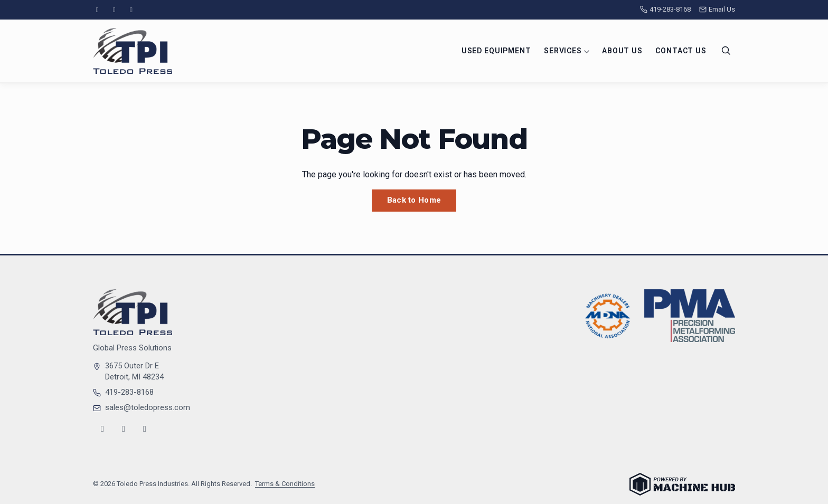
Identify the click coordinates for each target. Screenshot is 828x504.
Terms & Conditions (285, 484)
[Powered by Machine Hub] (682, 484)
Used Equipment (496, 51)
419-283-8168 (665, 9)
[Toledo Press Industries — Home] (133, 51)
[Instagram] (97, 10)
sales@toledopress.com (148, 407)
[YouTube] (114, 10)
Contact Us (681, 51)
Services (567, 51)
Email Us (717, 9)
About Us (622, 51)
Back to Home (414, 200)
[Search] (726, 51)
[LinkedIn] (131, 10)
